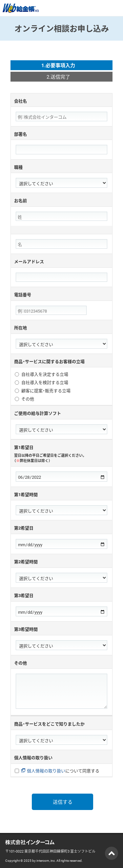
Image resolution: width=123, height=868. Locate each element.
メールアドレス (29, 261)
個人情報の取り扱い (33, 757)
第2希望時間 (26, 561)
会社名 (20, 101)
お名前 (20, 200)
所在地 (20, 328)
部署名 (20, 134)
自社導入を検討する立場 (45, 383)
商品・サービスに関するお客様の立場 (49, 361)
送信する (63, 802)
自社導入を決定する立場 (45, 374)
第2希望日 (24, 528)
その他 (28, 399)
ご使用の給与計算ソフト (38, 413)
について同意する (60, 771)
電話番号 (23, 294)
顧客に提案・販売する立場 (46, 391)
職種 (18, 167)
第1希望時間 (26, 494)
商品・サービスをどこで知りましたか (49, 724)
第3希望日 (24, 595)
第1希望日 (61, 454)
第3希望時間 (26, 629)
